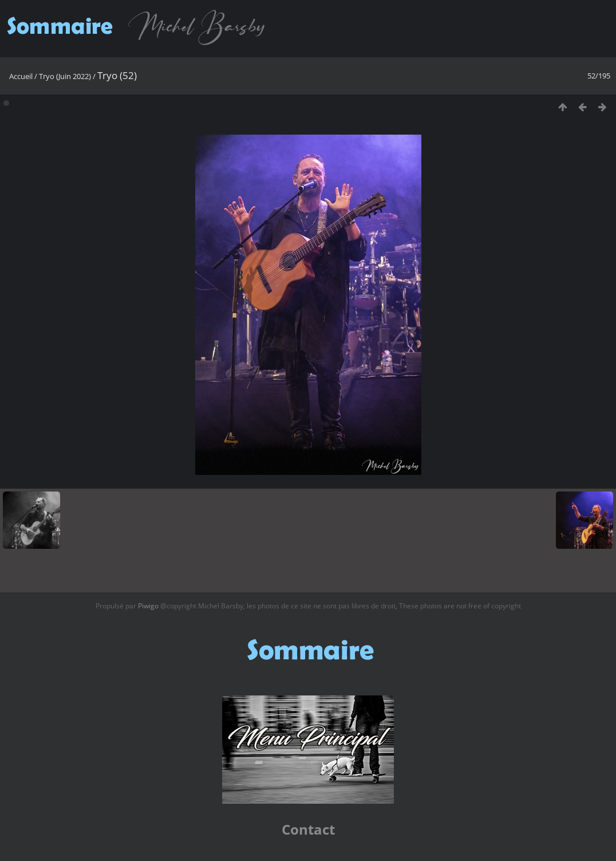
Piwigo (148, 606)
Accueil (21, 76)
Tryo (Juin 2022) (65, 76)
